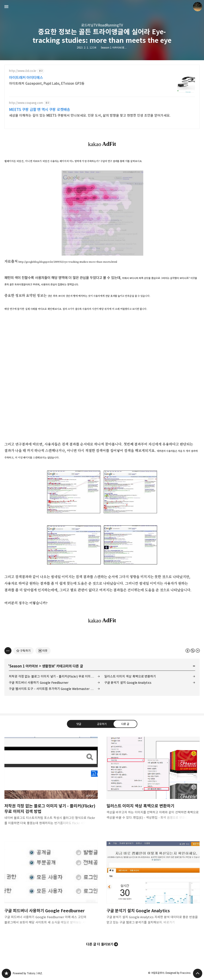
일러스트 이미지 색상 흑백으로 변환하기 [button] (153, 782)
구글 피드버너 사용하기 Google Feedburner (39, 683)
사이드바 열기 (6, 7)
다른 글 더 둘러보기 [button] (100, 944)
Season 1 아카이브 (24, 666)
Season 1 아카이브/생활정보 (116, 48)
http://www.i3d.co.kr (23, 71)
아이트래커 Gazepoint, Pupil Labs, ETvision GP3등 (47, 83)
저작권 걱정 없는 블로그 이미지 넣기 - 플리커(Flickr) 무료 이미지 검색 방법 (54, 676)
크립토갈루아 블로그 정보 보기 (198, 7)
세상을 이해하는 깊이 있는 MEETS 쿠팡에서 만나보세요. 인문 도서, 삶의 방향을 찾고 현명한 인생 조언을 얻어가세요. (90, 115)
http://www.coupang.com (26, 103)
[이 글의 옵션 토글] (8, 651)
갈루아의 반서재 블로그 (6, 973)
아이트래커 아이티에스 (26, 78)
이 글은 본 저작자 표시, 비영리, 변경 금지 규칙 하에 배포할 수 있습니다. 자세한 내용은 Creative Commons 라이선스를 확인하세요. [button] (193, 651)
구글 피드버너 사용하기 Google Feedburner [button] (51, 886)
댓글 (79, 724)
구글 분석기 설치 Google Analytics (128, 683)
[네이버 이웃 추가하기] (43, 651)
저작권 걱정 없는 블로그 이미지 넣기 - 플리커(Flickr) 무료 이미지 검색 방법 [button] (51, 785)
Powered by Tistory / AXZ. (28, 973)
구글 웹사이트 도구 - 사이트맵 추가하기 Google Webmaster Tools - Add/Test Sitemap (54, 689)
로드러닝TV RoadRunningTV (102, 25)
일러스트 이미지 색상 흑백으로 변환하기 (130, 676)
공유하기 (102, 724)
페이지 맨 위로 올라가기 (198, 973)
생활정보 (48, 666)
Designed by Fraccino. (178, 973)
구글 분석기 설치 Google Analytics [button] (153, 886)
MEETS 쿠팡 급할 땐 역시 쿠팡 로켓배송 (40, 110)
